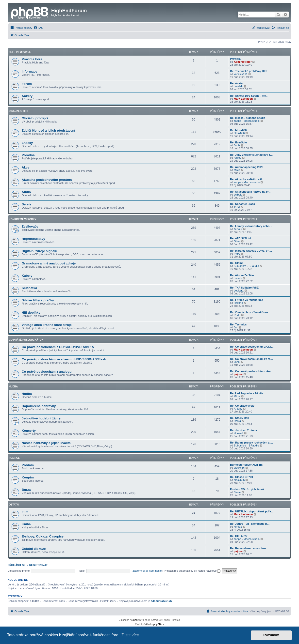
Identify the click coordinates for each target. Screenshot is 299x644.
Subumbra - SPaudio (246, 266)
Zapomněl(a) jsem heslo (147, 571)
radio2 (238, 158)
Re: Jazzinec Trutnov (243, 430)
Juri (236, 327)
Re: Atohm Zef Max (242, 275)
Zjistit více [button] (130, 635)
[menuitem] (38, 28)
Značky (27, 143)
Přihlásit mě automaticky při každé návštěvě (192, 571)
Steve (237, 492)
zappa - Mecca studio (247, 121)
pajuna (238, 374)
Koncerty (29, 431)
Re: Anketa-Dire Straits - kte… (249, 96)
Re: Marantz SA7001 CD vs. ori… (251, 251)
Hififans (238, 303)
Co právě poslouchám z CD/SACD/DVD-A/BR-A (58, 347)
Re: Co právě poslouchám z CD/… (252, 347)
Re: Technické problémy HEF (249, 71)
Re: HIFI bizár (239, 536)
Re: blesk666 (238, 130)
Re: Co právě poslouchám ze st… (251, 359)
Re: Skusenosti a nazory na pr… (251, 192)
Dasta (237, 421)
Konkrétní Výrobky (23, 219)
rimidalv (238, 86)
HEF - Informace (20, 52)
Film (25, 512)
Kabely (27, 276)
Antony (238, 409)
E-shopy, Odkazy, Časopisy (43, 536)
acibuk (238, 195)
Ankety (27, 96)
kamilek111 (241, 74)
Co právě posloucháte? (26, 340)
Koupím (28, 477)
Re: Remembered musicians (248, 548)
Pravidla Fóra (32, 59)
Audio (26, 192)
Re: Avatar (237, 83)
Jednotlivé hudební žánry (41, 418)
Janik (237, 145)
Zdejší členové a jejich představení (48, 130)
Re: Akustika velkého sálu (247, 179)
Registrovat (38, 565)
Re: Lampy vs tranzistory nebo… (251, 226)
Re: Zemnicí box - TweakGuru (249, 312)
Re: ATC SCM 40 (241, 238)
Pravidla (235, 59)
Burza (26, 490)
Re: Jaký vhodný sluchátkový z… (251, 155)
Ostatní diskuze (34, 549)
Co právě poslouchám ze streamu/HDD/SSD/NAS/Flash (64, 359)
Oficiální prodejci (35, 118)
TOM (237, 207)
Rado (237, 315)
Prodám (28, 465)
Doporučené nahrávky (39, 406)
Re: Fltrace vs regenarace (247, 300)
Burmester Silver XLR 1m (246, 465)
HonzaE (239, 433)
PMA (237, 254)
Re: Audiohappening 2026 (247, 167)
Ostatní (14, 505)
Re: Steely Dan (240, 418)
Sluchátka (29, 288)
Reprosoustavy (33, 239)
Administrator (243, 62)
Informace (29, 71)
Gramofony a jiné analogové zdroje (49, 263)
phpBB (137, 620)
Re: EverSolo (238, 142)
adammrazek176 (161, 601)
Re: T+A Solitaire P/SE (244, 288)
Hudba (13, 387)
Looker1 (239, 291)
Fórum (27, 84)
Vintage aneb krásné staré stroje (47, 325)
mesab (238, 278)
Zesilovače (30, 226)
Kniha (26, 524)
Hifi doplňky (31, 313)
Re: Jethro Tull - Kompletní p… (250, 524)
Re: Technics (238, 324)
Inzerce (14, 458)
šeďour (238, 229)
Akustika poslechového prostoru (47, 180)
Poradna (28, 155)
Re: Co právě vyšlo (242, 406)
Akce (26, 167)
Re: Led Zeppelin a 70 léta (247, 393)
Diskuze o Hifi (18, 111)
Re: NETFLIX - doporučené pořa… (252, 511)
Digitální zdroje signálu (39, 251)
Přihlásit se (17, 565)
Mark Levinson (243, 99)
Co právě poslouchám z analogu (47, 372)
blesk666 (239, 133)
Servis (27, 204)
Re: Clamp (237, 263)
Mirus (237, 396)
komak (238, 527)
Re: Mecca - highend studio (248, 118)
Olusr (237, 241)
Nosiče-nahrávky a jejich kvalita (46, 443)
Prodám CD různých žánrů (247, 489)
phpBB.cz (159, 624)
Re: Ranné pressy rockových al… (251, 443)
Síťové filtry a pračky (38, 300)
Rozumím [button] (271, 635)
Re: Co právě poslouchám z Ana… (252, 371)
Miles (237, 170)
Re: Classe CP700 (241, 477)
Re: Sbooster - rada (242, 204)
